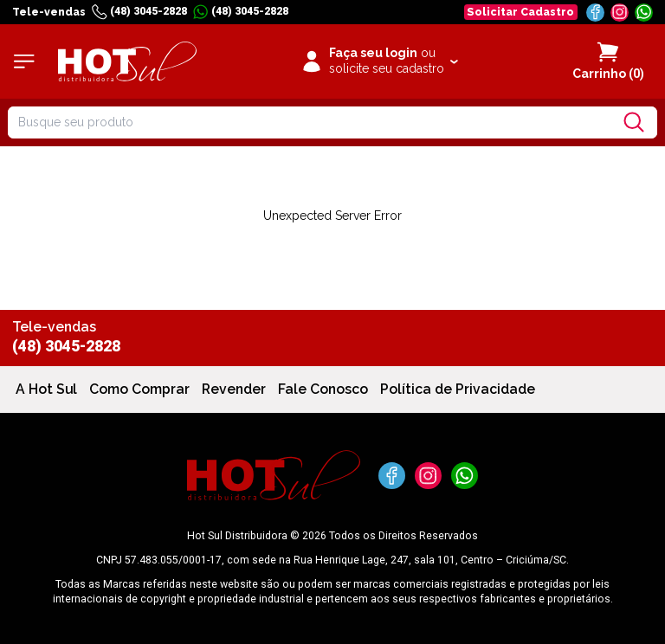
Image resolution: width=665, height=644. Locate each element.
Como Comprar (139, 389)
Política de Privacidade (458, 389)
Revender (234, 389)
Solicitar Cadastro (520, 12)
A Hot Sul (46, 389)
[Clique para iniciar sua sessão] (379, 61)
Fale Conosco (323, 389)
